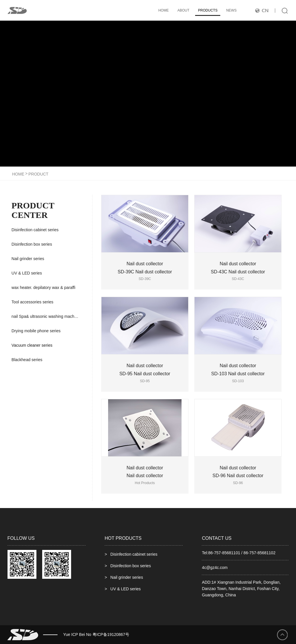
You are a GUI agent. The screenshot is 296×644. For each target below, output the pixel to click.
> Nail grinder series (124, 577)
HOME (164, 10)
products (208, 10)
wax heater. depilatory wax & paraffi (44, 288)
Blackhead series (27, 360)
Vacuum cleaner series (32, 345)
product (38, 174)
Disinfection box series (32, 244)
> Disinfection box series (128, 566)
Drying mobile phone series (36, 331)
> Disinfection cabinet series (131, 554)
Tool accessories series (33, 302)
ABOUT (183, 10)
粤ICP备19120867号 (111, 634)
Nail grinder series (28, 259)
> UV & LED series (123, 589)
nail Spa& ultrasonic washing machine (46, 316)
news (231, 10)
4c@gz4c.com (215, 568)
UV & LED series (27, 273)
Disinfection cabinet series (35, 230)
